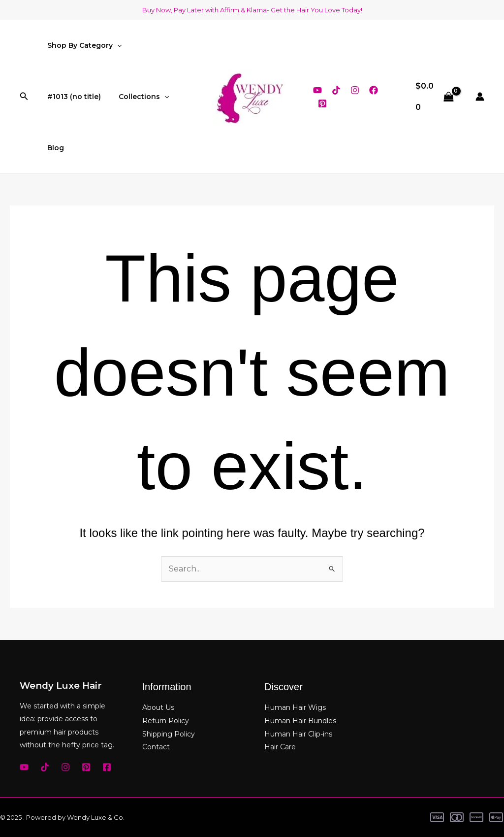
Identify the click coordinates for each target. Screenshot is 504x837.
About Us (158, 707)
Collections (138, 97)
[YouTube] (317, 90)
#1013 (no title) (72, 97)
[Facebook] (374, 90)
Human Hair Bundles (300, 720)
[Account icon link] (480, 97)
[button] (24, 97)
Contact (156, 746)
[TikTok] (336, 90)
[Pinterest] (322, 103)
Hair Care (280, 746)
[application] (115, 45)
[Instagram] (355, 90)
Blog (54, 148)
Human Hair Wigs (295, 707)
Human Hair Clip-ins (298, 733)
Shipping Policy (169, 733)
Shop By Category (82, 45)
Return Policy (166, 720)
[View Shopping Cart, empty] (435, 96)
